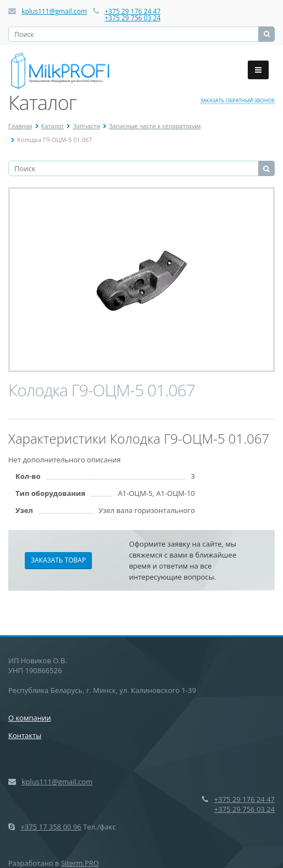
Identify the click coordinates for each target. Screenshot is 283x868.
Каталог (53, 126)
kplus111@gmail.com (54, 11)
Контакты (25, 735)
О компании (30, 718)
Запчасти (86, 126)
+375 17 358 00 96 (51, 827)
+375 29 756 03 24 (133, 18)
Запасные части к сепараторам (155, 126)
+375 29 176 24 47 (133, 11)
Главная (20, 126)
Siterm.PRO (80, 863)
